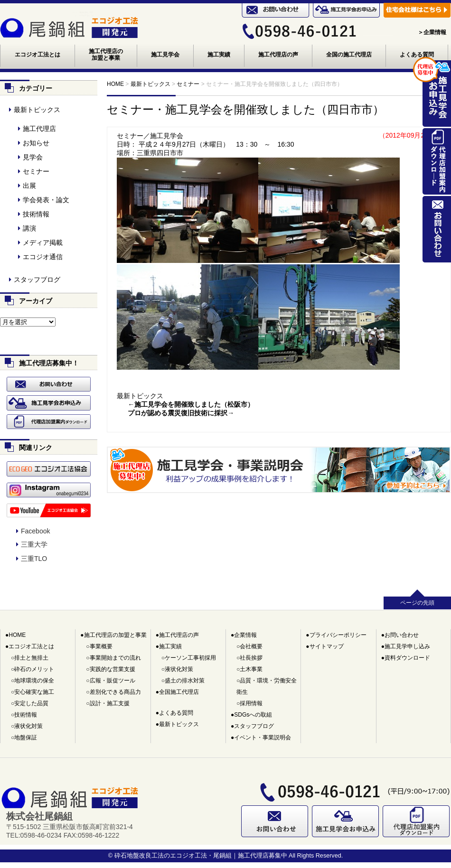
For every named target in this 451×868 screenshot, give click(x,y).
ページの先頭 (417, 603)
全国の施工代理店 (349, 55)
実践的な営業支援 (113, 669)
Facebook (35, 531)
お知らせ (36, 143)
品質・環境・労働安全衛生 (267, 686)
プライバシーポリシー (338, 635)
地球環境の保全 (34, 681)
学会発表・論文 (46, 200)
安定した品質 (31, 703)
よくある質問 (417, 55)
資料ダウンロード (407, 658)
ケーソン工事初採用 (190, 658)
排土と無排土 (31, 658)
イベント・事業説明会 (263, 737)
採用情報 (251, 703)
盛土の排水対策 (185, 681)
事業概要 (101, 646)
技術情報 (36, 214)
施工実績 (219, 55)
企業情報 (245, 635)
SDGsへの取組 (253, 715)
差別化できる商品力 (115, 692)
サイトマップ (327, 646)
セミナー (36, 171)
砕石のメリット (34, 669)
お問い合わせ (402, 635)
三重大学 (34, 544)
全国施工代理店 (179, 692)
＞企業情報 (432, 32)
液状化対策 (28, 726)
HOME (17, 635)
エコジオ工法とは (38, 55)
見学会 (33, 157)
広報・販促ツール (113, 681)
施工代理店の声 (278, 55)
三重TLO (34, 559)
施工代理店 (39, 129)
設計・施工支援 (110, 703)
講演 (29, 228)
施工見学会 (165, 55)
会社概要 (251, 646)
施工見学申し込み (407, 646)
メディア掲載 (43, 243)
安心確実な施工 (34, 692)
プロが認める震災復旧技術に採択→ (181, 414)
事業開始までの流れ (115, 658)
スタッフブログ (37, 280)
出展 (29, 186)
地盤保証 (26, 737)
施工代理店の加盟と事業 (106, 55)
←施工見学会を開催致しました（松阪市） (191, 406)
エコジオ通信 (43, 257)
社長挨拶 (251, 658)
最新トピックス (140, 397)
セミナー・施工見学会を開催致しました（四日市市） (245, 109)
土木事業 (251, 669)
